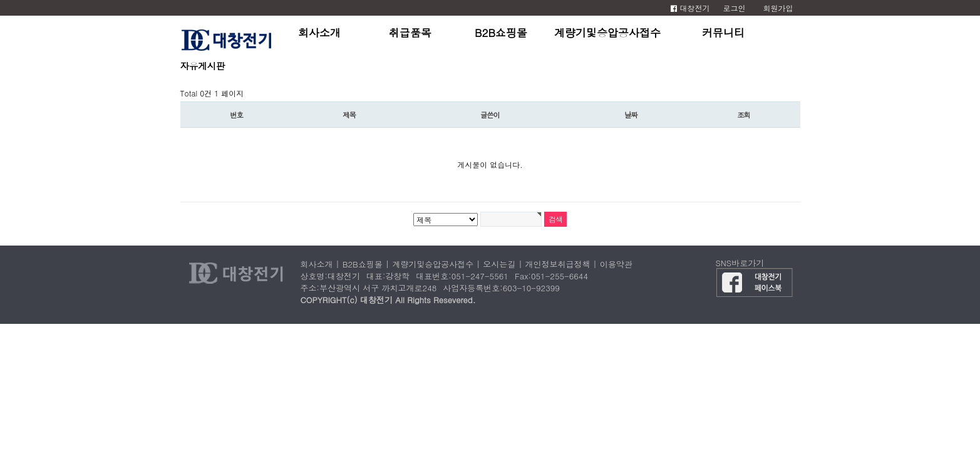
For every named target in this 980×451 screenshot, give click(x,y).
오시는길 (499, 264)
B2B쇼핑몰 (501, 33)
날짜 (631, 115)
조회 (744, 115)
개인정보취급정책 (558, 264)
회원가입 (778, 8)
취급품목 (410, 33)
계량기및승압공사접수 (607, 33)
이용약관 (616, 264)
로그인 (735, 8)
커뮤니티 (723, 33)
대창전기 (690, 8)
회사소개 (319, 33)
